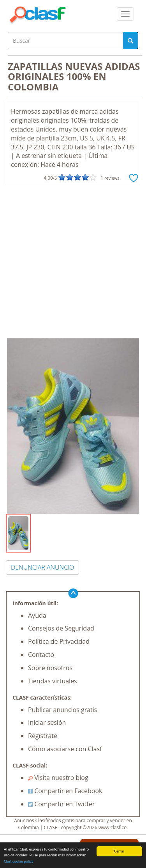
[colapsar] (125, 14)
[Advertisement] (73, 262)
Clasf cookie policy (19, 862)
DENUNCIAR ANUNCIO (42, 567)
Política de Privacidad (59, 641)
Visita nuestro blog (58, 778)
